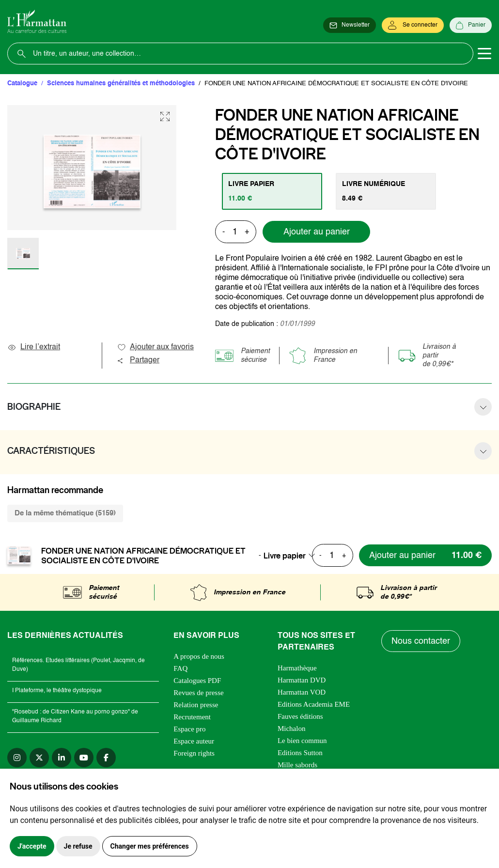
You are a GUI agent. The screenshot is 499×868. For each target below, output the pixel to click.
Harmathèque (297, 668)
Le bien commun (302, 741)
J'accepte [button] (32, 846)
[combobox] (292, 556)
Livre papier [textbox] (285, 556)
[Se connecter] (413, 25)
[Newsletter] (350, 25)
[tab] (272, 191)
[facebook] (106, 758)
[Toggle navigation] (484, 54)
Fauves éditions (300, 716)
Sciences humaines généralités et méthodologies (121, 84)
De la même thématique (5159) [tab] (65, 513)
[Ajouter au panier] (425, 555)
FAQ (180, 668)
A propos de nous (199, 656)
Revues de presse (198, 693)
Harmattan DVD (302, 680)
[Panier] (471, 25)
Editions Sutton (300, 753)
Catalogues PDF (197, 681)
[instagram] (17, 758)
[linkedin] (62, 758)
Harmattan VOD (302, 692)
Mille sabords (297, 765)
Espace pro (189, 729)
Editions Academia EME (314, 704)
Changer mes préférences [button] (150, 846)
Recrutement (192, 717)
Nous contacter (421, 641)
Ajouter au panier (317, 232)
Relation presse (196, 705)
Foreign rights (194, 753)
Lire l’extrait (34, 347)
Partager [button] (138, 360)
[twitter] (39, 758)
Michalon (292, 728)
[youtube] (84, 758)
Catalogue (22, 84)
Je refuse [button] (78, 846)
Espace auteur (194, 741)
